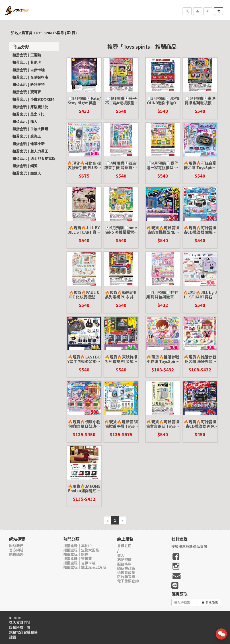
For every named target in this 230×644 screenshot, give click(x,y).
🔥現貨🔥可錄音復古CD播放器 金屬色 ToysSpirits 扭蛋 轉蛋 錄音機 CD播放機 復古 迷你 (200, 230)
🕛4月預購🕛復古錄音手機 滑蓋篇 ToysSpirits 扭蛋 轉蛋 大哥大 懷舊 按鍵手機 (121, 165)
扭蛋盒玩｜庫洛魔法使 (30, 107)
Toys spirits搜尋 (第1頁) (55, 33)
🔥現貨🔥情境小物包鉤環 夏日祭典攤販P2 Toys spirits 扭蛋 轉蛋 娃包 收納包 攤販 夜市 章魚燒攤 (84, 424)
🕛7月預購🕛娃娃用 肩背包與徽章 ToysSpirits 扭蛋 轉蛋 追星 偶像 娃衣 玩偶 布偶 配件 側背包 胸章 (163, 295)
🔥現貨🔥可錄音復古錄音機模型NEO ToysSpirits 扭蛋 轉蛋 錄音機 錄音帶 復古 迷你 (163, 230)
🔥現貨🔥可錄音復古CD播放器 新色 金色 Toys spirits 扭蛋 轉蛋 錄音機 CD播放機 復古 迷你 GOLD (200, 424)
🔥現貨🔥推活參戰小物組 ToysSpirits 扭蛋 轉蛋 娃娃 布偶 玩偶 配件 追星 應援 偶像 (163, 359)
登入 (121, 555)
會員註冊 (124, 546)
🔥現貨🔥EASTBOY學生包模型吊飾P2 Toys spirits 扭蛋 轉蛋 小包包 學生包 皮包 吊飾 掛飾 (84, 359)
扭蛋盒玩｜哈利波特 (29, 84)
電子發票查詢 (128, 581)
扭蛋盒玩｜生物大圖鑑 (30, 129)
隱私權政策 (126, 568)
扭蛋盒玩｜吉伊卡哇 (29, 70)
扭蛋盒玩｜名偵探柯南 (30, 77)
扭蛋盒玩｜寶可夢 (27, 92)
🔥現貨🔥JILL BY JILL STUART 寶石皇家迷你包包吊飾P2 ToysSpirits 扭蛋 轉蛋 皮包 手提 (84, 230)
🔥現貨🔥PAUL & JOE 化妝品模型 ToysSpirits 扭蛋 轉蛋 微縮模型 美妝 (84, 295)
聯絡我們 (16, 546)
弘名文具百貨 (22, 33)
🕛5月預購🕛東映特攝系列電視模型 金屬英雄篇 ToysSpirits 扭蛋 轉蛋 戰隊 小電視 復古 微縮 (200, 100)
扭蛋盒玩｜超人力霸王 (30, 151)
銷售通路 (16, 554)
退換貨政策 (126, 572)
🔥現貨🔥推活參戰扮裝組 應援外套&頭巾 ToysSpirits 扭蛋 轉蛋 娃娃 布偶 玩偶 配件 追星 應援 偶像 (200, 359)
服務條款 (124, 564)
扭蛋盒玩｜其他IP (27, 62)
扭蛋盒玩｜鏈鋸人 (27, 173)
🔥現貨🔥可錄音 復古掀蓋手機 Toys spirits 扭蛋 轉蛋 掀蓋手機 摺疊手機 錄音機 (121, 424)
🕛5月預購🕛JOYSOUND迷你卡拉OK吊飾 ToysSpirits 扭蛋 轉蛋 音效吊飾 (163, 100)
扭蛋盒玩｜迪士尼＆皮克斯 (34, 158)
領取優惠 (210, 602)
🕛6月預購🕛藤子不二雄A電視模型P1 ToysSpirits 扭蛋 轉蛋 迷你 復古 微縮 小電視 (121, 100)
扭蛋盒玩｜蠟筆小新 (29, 144)
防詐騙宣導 (126, 577)
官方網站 (16, 550)
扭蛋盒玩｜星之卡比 (29, 114)
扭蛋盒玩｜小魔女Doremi (34, 99)
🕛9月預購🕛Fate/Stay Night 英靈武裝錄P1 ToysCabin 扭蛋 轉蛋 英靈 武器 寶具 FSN (84, 100)
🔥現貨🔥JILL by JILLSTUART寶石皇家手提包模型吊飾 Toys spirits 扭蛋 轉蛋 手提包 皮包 (200, 295)
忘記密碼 (124, 560)
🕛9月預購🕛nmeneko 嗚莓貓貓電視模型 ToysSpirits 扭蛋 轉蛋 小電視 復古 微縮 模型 (121, 230)
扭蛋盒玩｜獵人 (25, 121)
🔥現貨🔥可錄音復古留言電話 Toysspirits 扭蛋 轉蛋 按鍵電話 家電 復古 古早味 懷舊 (163, 424)
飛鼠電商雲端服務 (23, 632)
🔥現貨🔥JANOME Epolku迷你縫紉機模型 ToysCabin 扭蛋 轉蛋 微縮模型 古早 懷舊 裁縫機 (84, 488)
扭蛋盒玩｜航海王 (27, 136)
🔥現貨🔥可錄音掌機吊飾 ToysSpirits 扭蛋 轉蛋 (200, 165)
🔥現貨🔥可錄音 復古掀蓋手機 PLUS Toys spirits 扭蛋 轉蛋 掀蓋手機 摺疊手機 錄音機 (84, 165)
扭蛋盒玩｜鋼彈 (25, 166)
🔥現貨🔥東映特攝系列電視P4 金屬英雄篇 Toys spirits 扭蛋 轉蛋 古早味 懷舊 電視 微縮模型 (121, 359)
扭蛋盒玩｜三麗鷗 (27, 55)
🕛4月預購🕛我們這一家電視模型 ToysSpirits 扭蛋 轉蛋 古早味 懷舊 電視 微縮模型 (163, 165)
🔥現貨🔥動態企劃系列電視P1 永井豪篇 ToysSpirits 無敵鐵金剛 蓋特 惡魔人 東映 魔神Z (121, 295)
